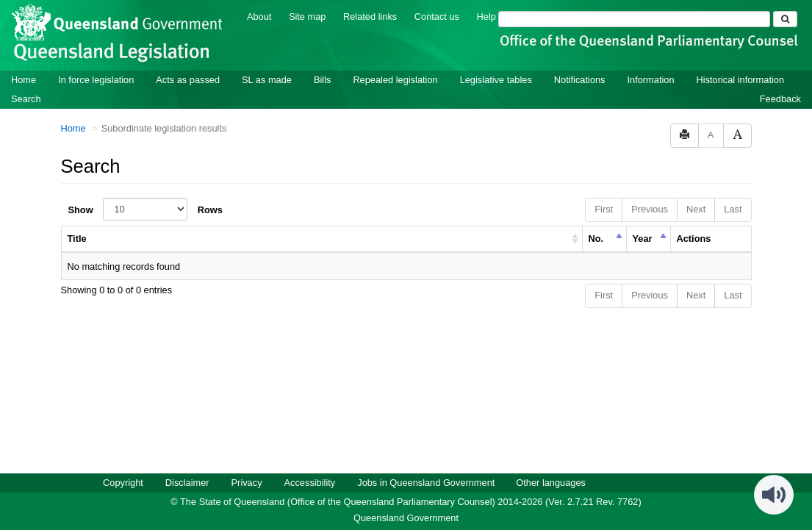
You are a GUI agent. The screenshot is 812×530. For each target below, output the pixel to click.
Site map (308, 16)
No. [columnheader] (596, 238)
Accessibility (310, 482)
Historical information (740, 79)
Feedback (780, 98)
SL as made (267, 79)
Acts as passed (188, 79)
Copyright (123, 482)
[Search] (634, 18)
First (604, 208)
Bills (322, 79)
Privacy (247, 482)
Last (733, 208)
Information (651, 79)
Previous (650, 208)
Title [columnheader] (77, 238)
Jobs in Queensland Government (426, 482)
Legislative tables (496, 79)
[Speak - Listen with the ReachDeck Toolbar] (774, 494)
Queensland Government (406, 517)
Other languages (551, 482)
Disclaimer (187, 482)
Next (696, 208)
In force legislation (96, 79)
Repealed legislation (395, 79)
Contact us (437, 16)
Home (24, 79)
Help (486, 16)
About (259, 16)
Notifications (580, 79)
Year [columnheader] (643, 238)
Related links (370, 16)
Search (26, 98)
